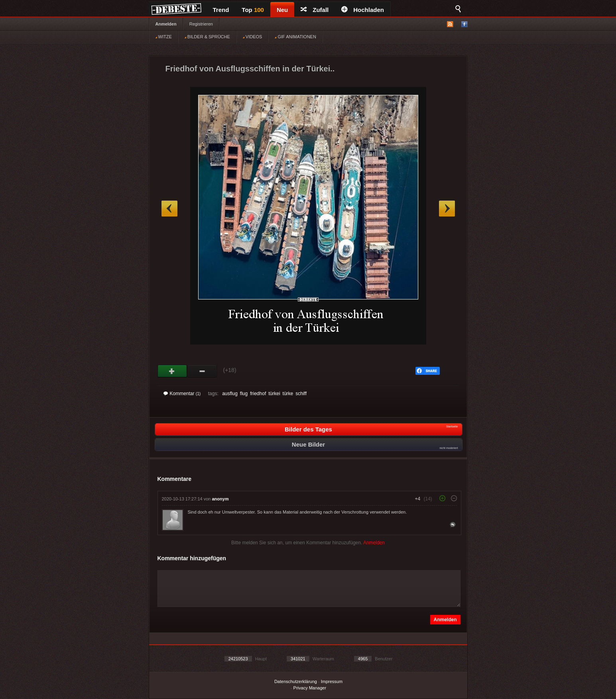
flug (244, 394)
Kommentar (182, 394)
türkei (274, 394)
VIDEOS (253, 37)
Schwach (202, 371)
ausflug (230, 394)
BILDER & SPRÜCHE (207, 37)
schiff (301, 394)
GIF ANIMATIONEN (295, 37)
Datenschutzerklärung (296, 681)
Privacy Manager (310, 688)
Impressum (332, 681)
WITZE (164, 37)
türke (288, 394)
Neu (282, 10)
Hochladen (363, 10)
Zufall (315, 10)
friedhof (258, 394)
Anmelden (166, 24)
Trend (221, 10)
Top (253, 10)
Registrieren (201, 24)
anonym (220, 499)
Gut (172, 371)
